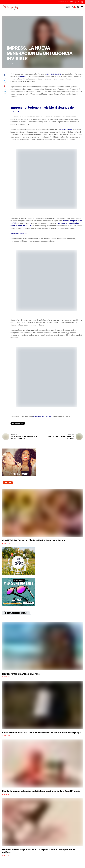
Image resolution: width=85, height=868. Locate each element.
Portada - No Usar (18, 423)
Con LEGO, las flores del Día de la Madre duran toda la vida (34, 540)
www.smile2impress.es (42, 416)
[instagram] (82, 2)
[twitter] (79, 2)
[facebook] (75, 2)
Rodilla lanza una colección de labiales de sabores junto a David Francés (41, 791)
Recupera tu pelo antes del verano (21, 674)
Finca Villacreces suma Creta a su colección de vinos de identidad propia (42, 732)
